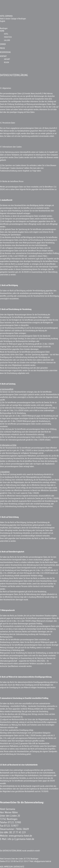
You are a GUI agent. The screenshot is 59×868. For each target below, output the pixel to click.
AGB (1, 867)
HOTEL (6, 34)
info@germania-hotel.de (43, 861)
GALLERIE (7, 40)
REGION (6, 62)
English (3, 21)
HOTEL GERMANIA (6, 16)
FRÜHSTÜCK (8, 37)
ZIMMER (3, 44)
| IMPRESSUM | (8, 867)
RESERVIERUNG (5, 52)
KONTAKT (3, 56)
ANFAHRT (7, 59)
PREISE (2, 48)
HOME (2, 31)
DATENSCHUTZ (19, 867)
